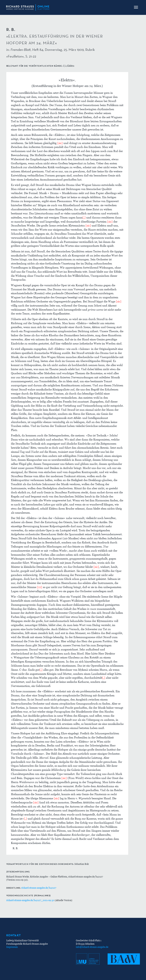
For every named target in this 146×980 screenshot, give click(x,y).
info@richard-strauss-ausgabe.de (92, 947)
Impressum (12, 947)
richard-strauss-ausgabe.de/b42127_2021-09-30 (30, 900)
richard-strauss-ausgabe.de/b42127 (39, 888)
